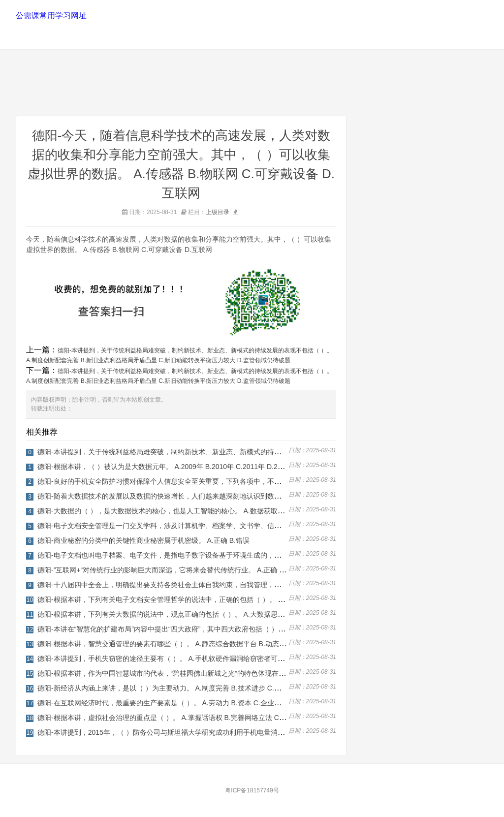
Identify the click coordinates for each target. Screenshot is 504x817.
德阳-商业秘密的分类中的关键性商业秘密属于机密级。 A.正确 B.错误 (143, 540)
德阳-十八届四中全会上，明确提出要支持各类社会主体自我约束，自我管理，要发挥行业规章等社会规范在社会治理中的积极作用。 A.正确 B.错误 (261, 585)
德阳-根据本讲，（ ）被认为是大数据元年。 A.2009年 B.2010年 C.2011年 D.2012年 (167, 467)
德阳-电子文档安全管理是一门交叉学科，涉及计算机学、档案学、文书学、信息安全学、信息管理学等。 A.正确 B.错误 (219, 526)
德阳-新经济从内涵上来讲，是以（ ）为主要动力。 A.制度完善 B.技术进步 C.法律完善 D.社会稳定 (188, 688)
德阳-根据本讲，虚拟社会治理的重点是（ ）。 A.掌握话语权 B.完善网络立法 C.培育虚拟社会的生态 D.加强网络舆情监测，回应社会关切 (246, 718)
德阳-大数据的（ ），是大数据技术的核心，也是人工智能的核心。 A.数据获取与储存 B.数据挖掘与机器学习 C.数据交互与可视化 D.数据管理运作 (260, 511)
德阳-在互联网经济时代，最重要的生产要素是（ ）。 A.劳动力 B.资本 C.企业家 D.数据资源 (177, 703)
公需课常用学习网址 (51, 16)
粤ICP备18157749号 (252, 790)
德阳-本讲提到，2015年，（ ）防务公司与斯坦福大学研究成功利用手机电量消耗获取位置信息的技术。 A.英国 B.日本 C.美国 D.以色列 (244, 732)
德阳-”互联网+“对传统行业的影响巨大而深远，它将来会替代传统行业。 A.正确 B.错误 (168, 570)
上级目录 (218, 212)
